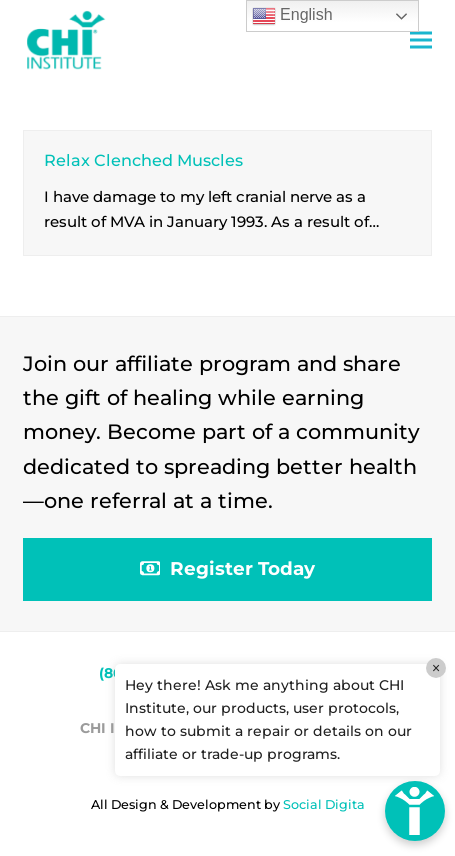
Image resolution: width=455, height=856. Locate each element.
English (292, 16)
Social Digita (324, 804)
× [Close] (436, 668)
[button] (421, 40)
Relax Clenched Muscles (143, 160)
